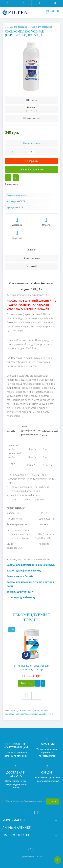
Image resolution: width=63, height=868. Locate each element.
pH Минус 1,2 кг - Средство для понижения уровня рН (32, 667)
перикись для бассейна (42, 714)
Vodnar (14, 711)
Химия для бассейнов (29, 711)
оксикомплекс (23, 714)
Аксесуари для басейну (21, 597)
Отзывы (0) (32, 266)
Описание (32, 250)
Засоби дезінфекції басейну (24, 571)
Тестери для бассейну (20, 592)
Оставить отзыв (32, 118)
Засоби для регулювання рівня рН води (31, 565)
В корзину (26, 683)
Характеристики (32, 258)
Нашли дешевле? (32, 143)
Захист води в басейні (20, 576)
